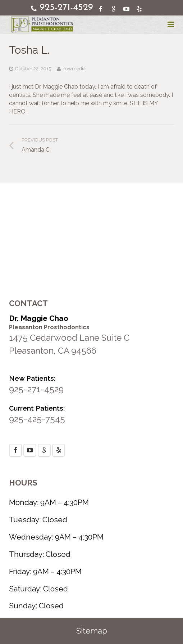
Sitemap (92, 631)
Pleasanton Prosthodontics (49, 327)
